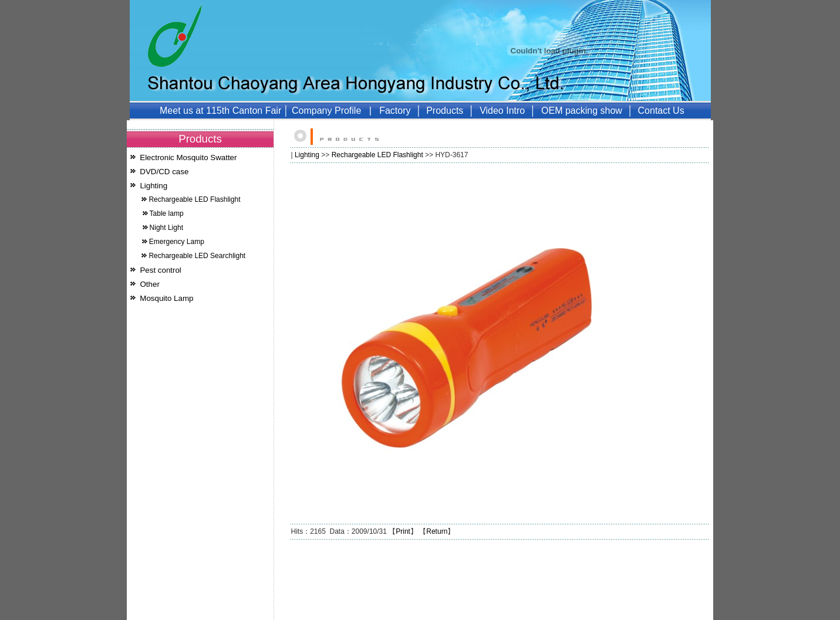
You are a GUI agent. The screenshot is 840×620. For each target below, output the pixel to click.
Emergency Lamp (177, 242)
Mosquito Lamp (166, 298)
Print (403, 531)
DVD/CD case (164, 172)
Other (150, 284)
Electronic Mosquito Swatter (188, 157)
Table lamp (167, 214)
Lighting (154, 186)
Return (437, 531)
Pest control (160, 270)
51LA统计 (254, 615)
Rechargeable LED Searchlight (197, 256)
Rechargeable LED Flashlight (194, 199)
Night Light (166, 228)
